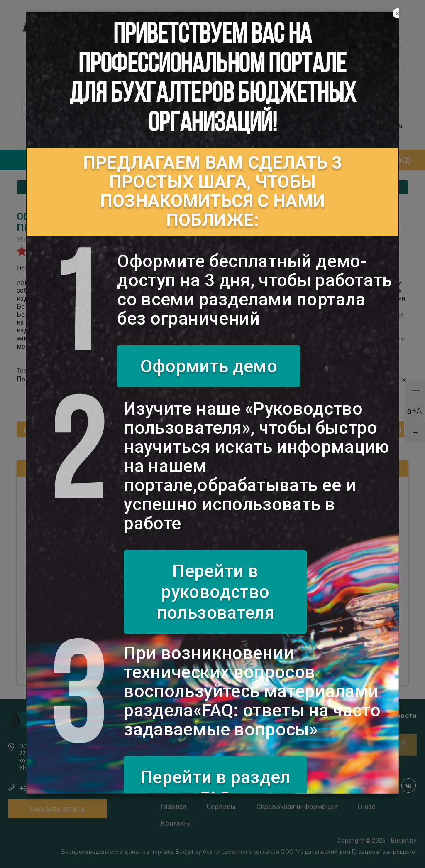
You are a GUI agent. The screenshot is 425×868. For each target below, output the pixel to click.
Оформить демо (209, 366)
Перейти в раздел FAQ (215, 788)
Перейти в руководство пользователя (215, 592)
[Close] (398, 14)
